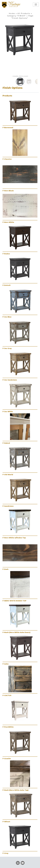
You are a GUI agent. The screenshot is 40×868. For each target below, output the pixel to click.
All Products (24, 13)
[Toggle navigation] (36, 5)
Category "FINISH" (16, 16)
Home (12, 13)
